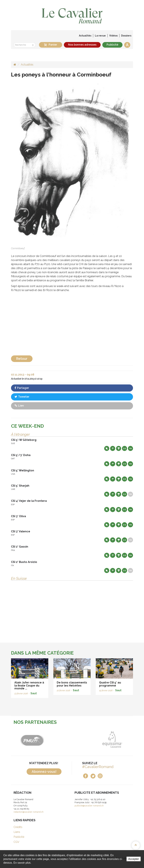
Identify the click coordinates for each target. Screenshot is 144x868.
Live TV (130, 448)
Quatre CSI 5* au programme (110, 684)
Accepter (134, 859)
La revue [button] (100, 36)
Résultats (119, 448)
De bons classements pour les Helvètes (72, 684)
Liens (17, 832)
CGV (16, 842)
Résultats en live (125, 448)
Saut (34, 693)
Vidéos (113, 36)
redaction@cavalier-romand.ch (29, 812)
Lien (19, 406)
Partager (22, 388)
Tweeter (22, 397)
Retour (22, 359)
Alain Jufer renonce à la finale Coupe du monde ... (29, 685)
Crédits (18, 827)
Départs (113, 448)
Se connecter (127, 45)
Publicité (112, 45)
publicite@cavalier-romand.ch (89, 806)
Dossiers (126, 36)
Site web (107, 448)
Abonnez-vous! (44, 772)
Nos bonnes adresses (82, 45)
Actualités (85, 36)
